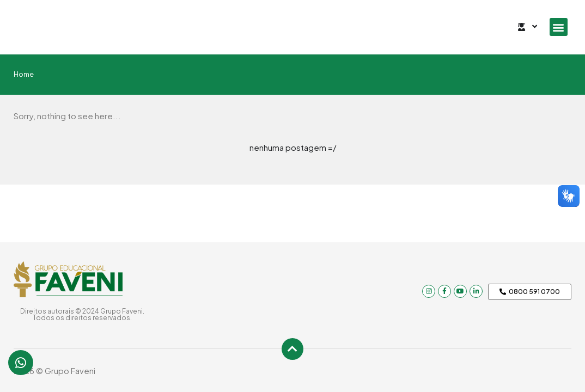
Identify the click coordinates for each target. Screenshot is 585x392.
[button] (559, 27)
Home (24, 74)
